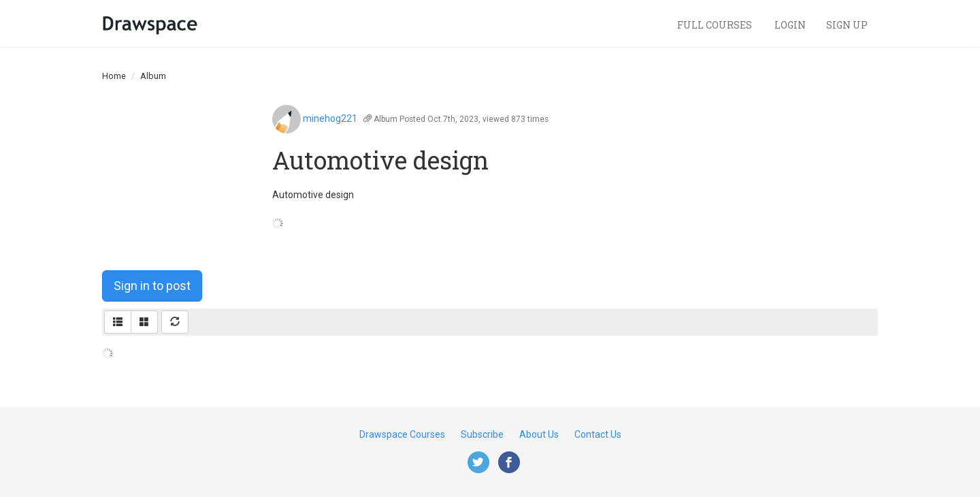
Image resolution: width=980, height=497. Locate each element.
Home (114, 76)
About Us (539, 434)
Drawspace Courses (402, 434)
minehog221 (330, 118)
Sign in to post (152, 286)
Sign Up (847, 25)
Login (790, 25)
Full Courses (716, 25)
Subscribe (482, 434)
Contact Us (598, 434)
